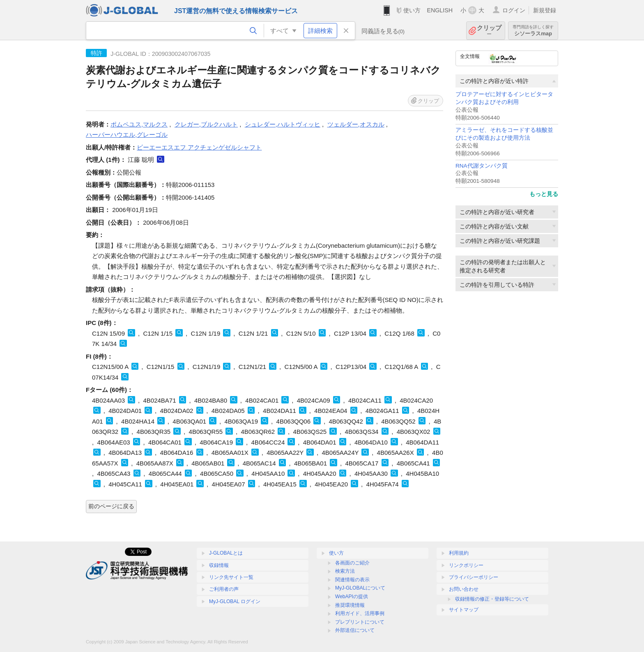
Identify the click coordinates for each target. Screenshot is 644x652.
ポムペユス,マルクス (139, 124)
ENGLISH (440, 10)
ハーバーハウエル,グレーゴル (127, 135)
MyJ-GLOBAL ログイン (235, 601)
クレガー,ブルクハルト (206, 124)
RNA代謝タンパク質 (482, 166)
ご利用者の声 (224, 589)
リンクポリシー (466, 565)
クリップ (489, 31)
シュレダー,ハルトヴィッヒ (283, 124)
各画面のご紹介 (352, 563)
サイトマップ (464, 610)
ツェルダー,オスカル (356, 124)
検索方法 (345, 571)
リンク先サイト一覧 (231, 577)
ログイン (514, 10)
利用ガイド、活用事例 (360, 613)
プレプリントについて (360, 622)
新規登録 (545, 10)
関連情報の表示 (352, 580)
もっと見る (544, 194)
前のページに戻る (111, 506)
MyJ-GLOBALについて (360, 588)
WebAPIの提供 (352, 597)
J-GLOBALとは (226, 553)
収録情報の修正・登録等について (492, 599)
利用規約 (459, 553)
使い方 (412, 10)
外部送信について (355, 630)
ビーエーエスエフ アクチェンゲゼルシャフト (199, 147)
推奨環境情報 (350, 605)
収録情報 (219, 565)
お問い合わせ (464, 589)
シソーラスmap (533, 31)
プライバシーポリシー (474, 577)
